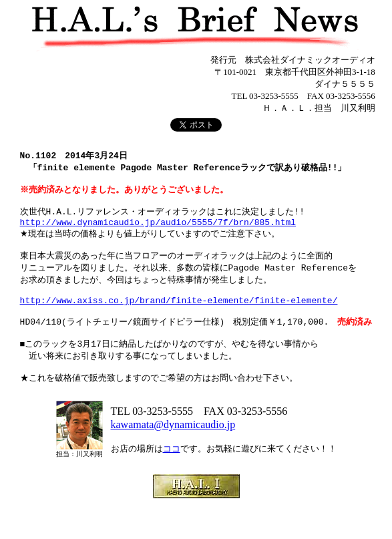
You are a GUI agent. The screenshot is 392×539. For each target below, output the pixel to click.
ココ (172, 479)
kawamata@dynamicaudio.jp (173, 455)
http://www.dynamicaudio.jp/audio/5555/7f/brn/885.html (158, 232)
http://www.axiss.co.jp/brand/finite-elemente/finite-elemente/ (179, 319)
